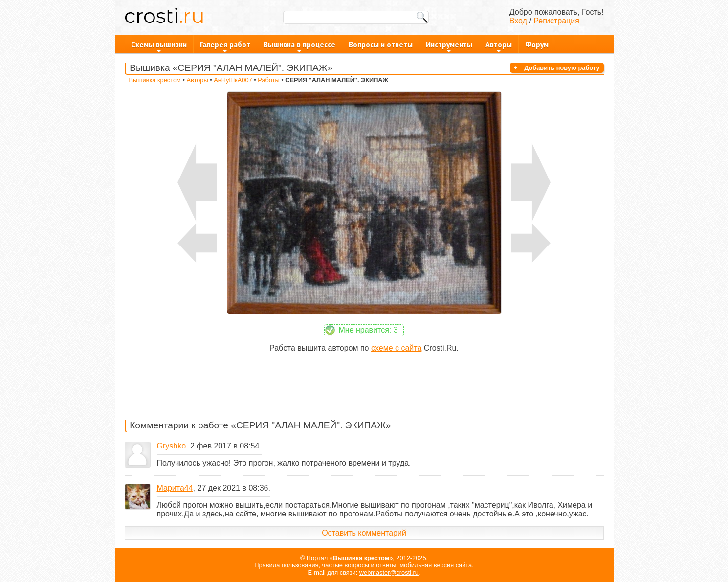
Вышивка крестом (154, 80)
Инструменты (449, 46)
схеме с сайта (396, 348)
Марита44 (175, 488)
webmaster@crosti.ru (389, 572)
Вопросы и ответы (381, 44)
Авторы (499, 46)
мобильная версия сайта (436, 565)
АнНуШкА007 (233, 80)
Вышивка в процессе (299, 46)
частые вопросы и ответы (359, 565)
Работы (268, 80)
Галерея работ (225, 46)
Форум (537, 44)
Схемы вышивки (159, 46)
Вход (518, 21)
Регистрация (556, 21)
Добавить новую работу (562, 68)
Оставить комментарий (364, 533)
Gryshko (172, 446)
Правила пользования (286, 565)
